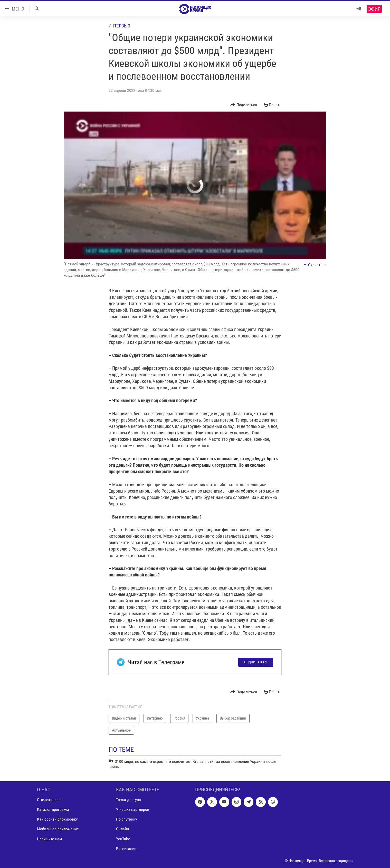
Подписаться (256, 662)
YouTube (123, 839)
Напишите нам (49, 839)
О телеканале (49, 800)
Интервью (119, 26)
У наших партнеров (133, 809)
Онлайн (122, 829)
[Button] (244, 105)
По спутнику (127, 819)
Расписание (126, 848)
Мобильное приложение (58, 829)
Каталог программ (53, 809)
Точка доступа (129, 800)
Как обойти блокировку (57, 819)
